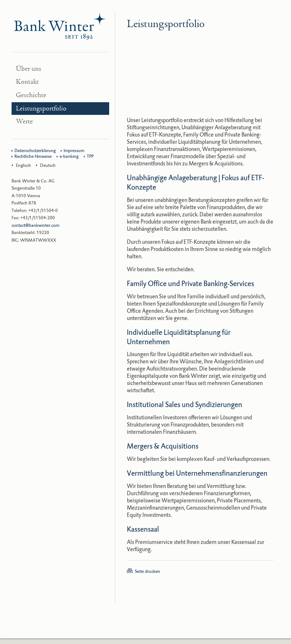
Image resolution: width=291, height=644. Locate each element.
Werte (24, 122)
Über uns (29, 69)
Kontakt (27, 82)
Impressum (74, 151)
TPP (90, 156)
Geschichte (31, 95)
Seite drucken (147, 571)
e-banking (69, 156)
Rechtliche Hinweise (33, 156)
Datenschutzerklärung (35, 151)
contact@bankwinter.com (35, 225)
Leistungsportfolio (41, 109)
